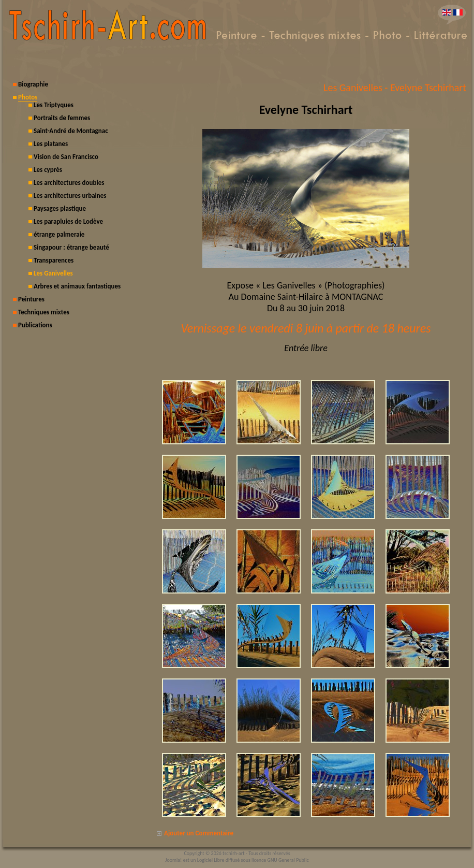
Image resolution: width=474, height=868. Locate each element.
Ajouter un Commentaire (199, 833)
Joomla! (173, 860)
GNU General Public (288, 860)
